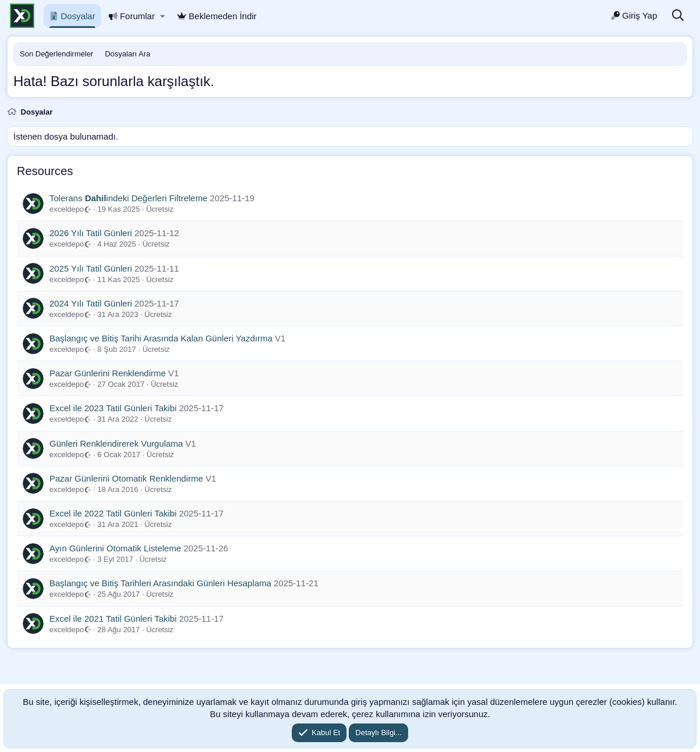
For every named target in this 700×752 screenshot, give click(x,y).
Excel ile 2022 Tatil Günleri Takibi (113, 513)
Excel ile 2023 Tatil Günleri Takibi (113, 408)
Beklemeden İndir (217, 16)
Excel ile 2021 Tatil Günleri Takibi (113, 619)
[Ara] (678, 16)
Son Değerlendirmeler (56, 54)
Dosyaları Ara (127, 54)
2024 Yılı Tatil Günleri (91, 303)
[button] (162, 16)
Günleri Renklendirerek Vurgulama (116, 443)
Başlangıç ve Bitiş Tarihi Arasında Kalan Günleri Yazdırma (161, 338)
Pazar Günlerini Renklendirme (108, 373)
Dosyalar (72, 16)
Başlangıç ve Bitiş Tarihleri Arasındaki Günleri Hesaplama (160, 583)
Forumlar (132, 16)
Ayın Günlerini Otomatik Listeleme (115, 548)
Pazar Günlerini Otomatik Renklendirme (126, 478)
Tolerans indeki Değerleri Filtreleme (128, 198)
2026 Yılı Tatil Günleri (91, 233)
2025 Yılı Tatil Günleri (91, 268)
